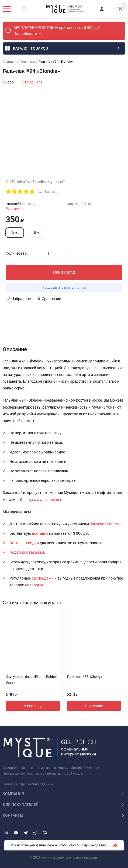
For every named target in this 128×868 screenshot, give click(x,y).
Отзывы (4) (32, 82)
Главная (9, 62)
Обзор (8, 82)
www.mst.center (47, 500)
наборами (34, 585)
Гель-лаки (27, 62)
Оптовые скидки (24, 543)
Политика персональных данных (28, 784)
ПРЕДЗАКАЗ (64, 272)
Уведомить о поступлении (64, 287)
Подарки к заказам (27, 552)
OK (115, 845)
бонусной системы (106, 524)
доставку (40, 533)
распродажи (43, 578)
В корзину (33, 706)
